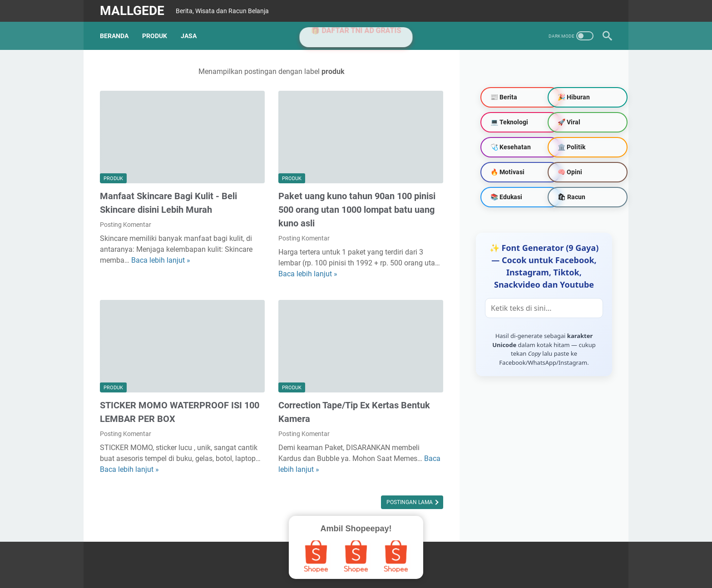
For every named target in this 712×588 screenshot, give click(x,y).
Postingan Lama (410, 502)
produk (113, 179)
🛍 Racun (571, 197)
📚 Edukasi (506, 197)
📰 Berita (504, 97)
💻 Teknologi (509, 122)
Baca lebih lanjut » (161, 260)
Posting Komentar (126, 225)
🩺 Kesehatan (511, 147)
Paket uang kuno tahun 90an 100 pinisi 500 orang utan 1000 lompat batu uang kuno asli (357, 210)
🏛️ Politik (571, 147)
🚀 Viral (569, 122)
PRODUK (155, 36)
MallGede (132, 11)
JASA (189, 36)
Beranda (114, 36)
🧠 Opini (570, 172)
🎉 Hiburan (574, 97)
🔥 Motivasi (507, 172)
